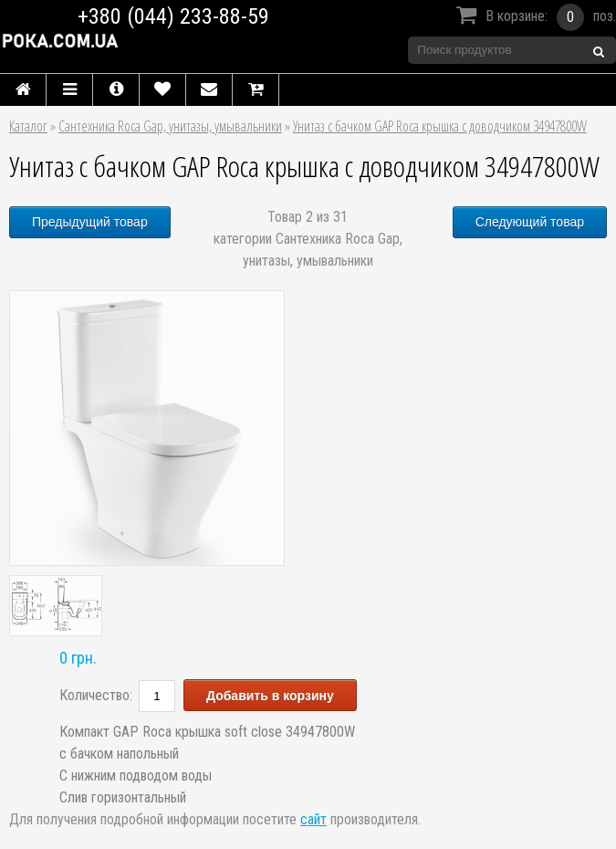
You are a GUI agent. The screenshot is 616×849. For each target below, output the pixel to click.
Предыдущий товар (90, 222)
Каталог (28, 126)
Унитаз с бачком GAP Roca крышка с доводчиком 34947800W (440, 126)
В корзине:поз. (533, 17)
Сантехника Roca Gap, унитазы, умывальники (170, 126)
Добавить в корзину (270, 696)
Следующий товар (530, 222)
